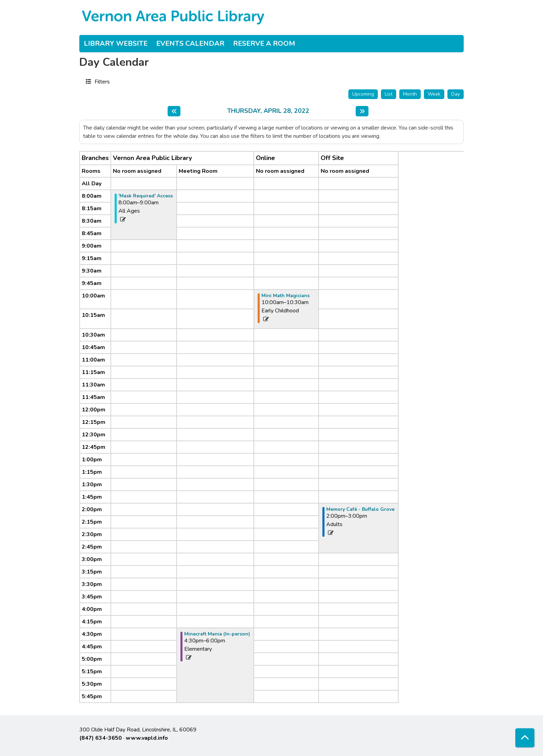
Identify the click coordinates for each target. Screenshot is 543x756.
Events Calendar (190, 43)
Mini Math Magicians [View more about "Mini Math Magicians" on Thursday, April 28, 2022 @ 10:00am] (286, 296)
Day (456, 94)
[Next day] (362, 111)
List (389, 94)
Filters (101, 81)
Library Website (116, 43)
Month (410, 94)
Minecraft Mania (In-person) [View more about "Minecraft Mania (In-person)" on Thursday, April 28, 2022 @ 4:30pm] (217, 634)
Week (434, 94)
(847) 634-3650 (101, 738)
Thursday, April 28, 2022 (268, 111)
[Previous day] (174, 111)
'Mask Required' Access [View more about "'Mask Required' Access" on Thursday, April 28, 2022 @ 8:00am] (146, 196)
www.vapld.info (147, 738)
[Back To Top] (525, 738)
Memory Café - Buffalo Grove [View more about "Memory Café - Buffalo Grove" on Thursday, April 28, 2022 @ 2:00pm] (360, 509)
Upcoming (363, 94)
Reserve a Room (264, 43)
